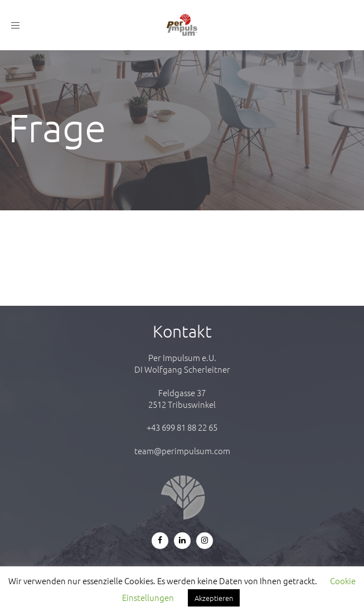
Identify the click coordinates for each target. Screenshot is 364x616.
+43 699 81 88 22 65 (182, 427)
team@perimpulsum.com (182, 451)
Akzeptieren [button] (214, 598)
